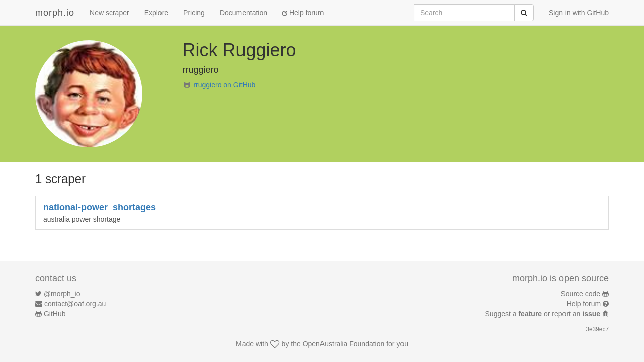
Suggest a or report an (544, 314)
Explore (156, 13)
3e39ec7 (597, 329)
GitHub (55, 314)
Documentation (244, 13)
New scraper (109, 13)
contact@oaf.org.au (75, 304)
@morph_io (62, 294)
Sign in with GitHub (579, 13)
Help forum (303, 13)
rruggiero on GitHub (224, 85)
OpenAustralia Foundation (344, 344)
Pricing (194, 13)
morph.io (55, 13)
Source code (581, 294)
